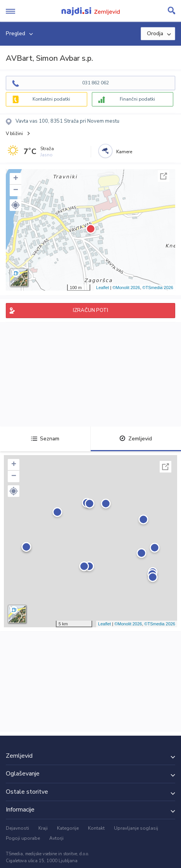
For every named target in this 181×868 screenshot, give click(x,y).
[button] (16, 205)
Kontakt (96, 828)
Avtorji (56, 838)
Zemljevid (136, 439)
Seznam (45, 439)
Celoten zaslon (164, 176)
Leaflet (103, 288)
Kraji (43, 828)
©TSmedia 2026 (158, 288)
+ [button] (16, 179)
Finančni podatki (137, 99)
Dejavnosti (17, 828)
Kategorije (68, 828)
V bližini (14, 134)
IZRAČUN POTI (90, 310)
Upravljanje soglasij (136, 828)
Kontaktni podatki (51, 99)
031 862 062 (96, 83)
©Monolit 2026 (126, 288)
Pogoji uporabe (23, 838)
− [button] (16, 190)
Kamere (124, 152)
